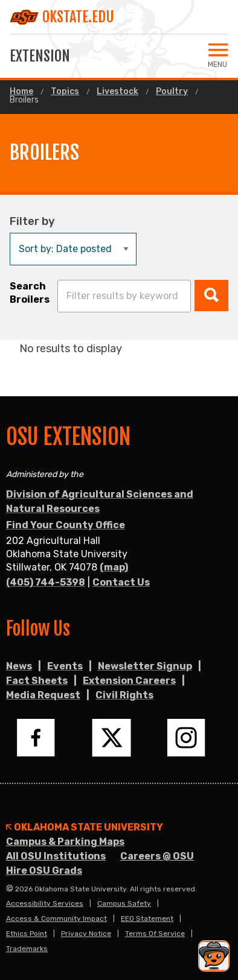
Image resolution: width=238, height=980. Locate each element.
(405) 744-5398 (46, 582)
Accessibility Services (45, 903)
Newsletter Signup (145, 666)
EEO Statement (147, 918)
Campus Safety (124, 903)
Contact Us (121, 582)
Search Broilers (30, 293)
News (19, 666)
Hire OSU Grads (44, 871)
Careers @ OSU (157, 856)
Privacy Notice (86, 934)
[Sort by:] (73, 249)
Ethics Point (27, 934)
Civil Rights (124, 695)
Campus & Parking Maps (65, 842)
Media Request (43, 695)
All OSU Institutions (56, 856)
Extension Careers (129, 681)
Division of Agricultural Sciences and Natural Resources (100, 501)
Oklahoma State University (85, 827)
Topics (65, 92)
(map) (114, 567)
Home (21, 92)
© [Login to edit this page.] (10, 889)
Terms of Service (155, 934)
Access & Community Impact (56, 918)
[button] (211, 296)
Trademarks (27, 949)
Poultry (172, 92)
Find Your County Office (66, 525)
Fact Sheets (37, 681)
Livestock (117, 92)
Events (65, 666)
